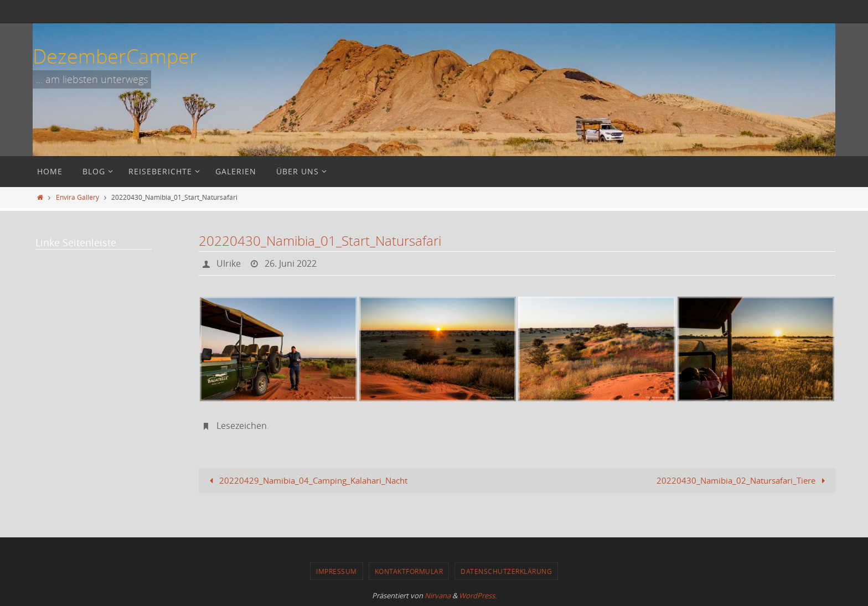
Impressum (337, 571)
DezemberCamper (115, 56)
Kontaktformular (409, 571)
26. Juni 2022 (291, 263)
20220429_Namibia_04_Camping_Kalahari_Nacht (306, 480)
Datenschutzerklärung (506, 571)
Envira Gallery (77, 197)
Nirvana (438, 595)
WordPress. (478, 595)
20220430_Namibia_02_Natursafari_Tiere (743, 480)
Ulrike (229, 263)
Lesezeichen (242, 426)
